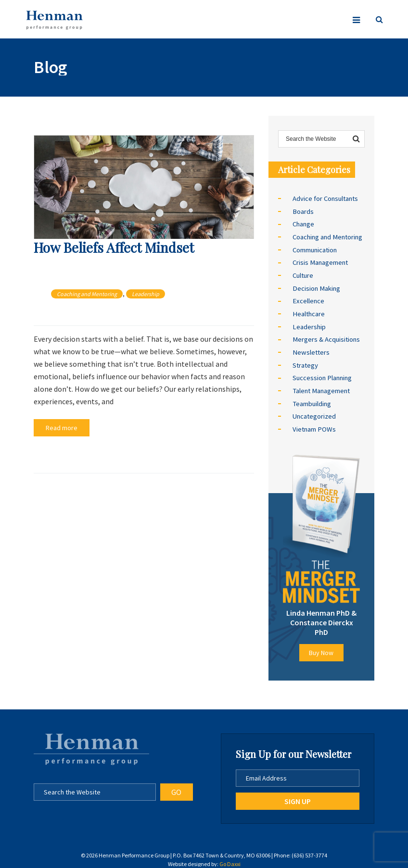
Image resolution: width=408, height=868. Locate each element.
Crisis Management (320, 261)
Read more (59, 427)
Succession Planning (322, 373)
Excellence (308, 298)
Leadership (146, 294)
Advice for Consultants (325, 198)
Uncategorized (314, 411)
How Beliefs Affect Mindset (114, 247)
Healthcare (308, 311)
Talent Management (321, 386)
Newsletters (310, 348)
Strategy (305, 361)
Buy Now (321, 646)
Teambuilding (312, 398)
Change (303, 223)
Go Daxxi (230, 858)
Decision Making (316, 286)
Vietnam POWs (313, 423)
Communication (315, 248)
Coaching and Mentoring (87, 294)
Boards (303, 211)
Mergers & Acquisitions (326, 336)
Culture (303, 273)
